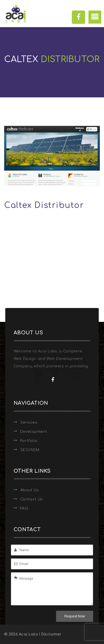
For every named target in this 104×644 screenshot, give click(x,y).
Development (34, 432)
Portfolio (29, 441)
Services (29, 422)
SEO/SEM (30, 450)
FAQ (24, 508)
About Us (29, 490)
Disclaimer (52, 634)
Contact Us (31, 499)
